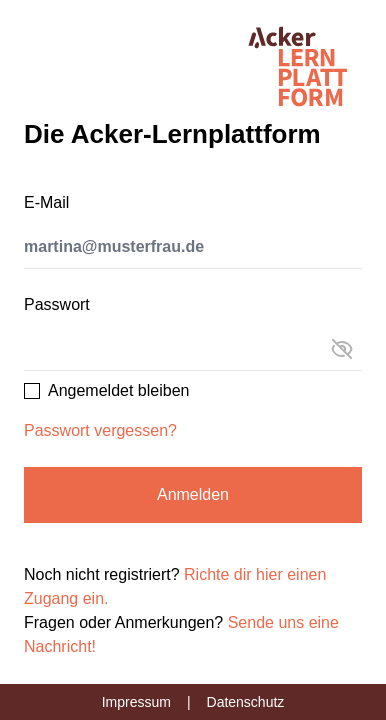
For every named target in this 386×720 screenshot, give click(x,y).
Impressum (136, 702)
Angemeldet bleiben (118, 390)
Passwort (57, 304)
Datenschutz (246, 702)
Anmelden (193, 494)
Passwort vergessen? (100, 430)
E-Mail (46, 202)
